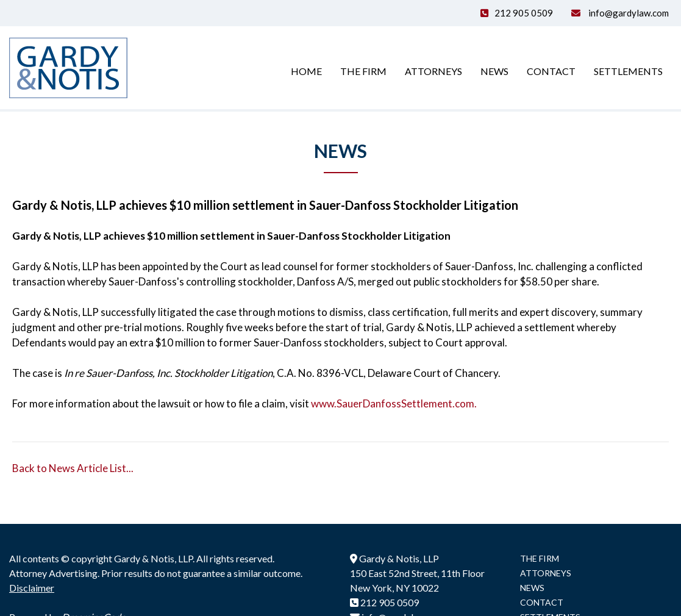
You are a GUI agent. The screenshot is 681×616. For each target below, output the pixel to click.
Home (306, 71)
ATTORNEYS (546, 573)
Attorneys (433, 71)
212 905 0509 (524, 13)
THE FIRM (540, 558)
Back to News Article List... (73, 468)
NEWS (532, 588)
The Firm (363, 71)
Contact (551, 71)
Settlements (628, 71)
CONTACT (542, 602)
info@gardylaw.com (628, 13)
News (494, 71)
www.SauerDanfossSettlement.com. (394, 403)
